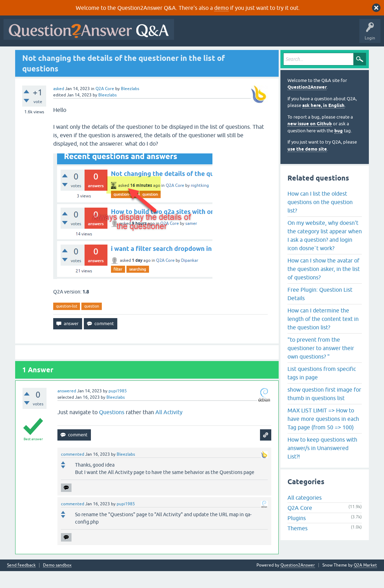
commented (73, 471)
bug (339, 148)
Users (146, 55)
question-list (67, 323)
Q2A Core (105, 106)
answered (67, 408)
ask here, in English (323, 123)
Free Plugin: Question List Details (320, 311)
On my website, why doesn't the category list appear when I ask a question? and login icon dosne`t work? (325, 252)
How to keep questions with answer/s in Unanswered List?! (322, 465)
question (92, 323)
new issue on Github (310, 141)
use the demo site (307, 166)
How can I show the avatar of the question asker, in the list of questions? (324, 286)
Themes (298, 545)
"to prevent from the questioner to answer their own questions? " (321, 365)
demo (221, 8)
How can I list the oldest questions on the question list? (320, 219)
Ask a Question (176, 55)
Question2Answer (307, 104)
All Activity (18, 55)
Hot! (70, 55)
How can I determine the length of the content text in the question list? (323, 336)
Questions (46, 55)
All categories (305, 515)
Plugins (297, 535)
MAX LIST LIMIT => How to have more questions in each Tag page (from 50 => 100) (323, 436)
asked (59, 106)
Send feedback (21, 582)
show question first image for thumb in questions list (324, 411)
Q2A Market (365, 582)
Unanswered (97, 55)
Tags (124, 55)
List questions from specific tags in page (322, 390)
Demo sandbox (57, 582)
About (223, 55)
